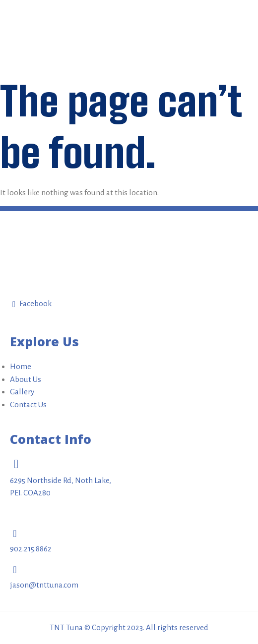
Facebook (32, 304)
